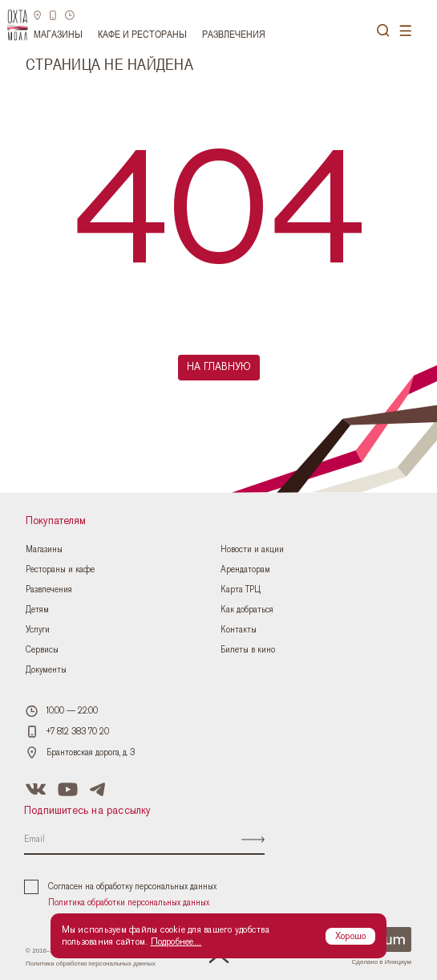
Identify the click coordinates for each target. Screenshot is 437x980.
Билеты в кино (248, 650)
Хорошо (350, 936)
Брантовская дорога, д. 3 (91, 752)
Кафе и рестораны (142, 34)
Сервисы (42, 650)
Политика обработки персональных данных (129, 903)
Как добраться (247, 610)
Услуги (38, 630)
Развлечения (234, 34)
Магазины (58, 34)
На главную (219, 367)
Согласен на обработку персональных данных (120, 887)
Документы (46, 670)
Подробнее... (176, 941)
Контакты (239, 630)
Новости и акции (252, 549)
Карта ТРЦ (241, 590)
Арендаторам (245, 569)
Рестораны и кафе (60, 569)
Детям (37, 610)
